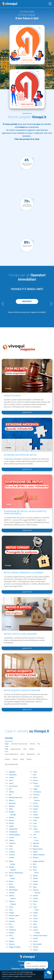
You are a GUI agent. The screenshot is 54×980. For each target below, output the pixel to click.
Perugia (11, 913)
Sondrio (36, 896)
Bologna (12, 812)
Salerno (35, 879)
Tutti (6, 749)
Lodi (34, 835)
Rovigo (35, 876)
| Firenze (36, 786)
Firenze (35, 783)
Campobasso (13, 832)
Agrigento (12, 772)
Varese (35, 927)
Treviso (35, 918)
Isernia (35, 812)
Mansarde (31, 754)
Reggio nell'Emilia (39, 861)
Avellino (12, 792)
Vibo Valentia (37, 944)
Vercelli (35, 938)
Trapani (35, 913)
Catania (11, 840)
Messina (36, 858)
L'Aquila (36, 815)
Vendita (9, 738)
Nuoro (11, 884)
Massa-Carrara (38, 849)
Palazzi (7, 759)
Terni (35, 904)
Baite (22, 759)
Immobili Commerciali (19, 744)
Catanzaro (12, 843)
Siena (35, 887)
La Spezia (36, 818)
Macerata (36, 843)
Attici (22, 754)
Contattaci (24, 965)
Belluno (11, 800)
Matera (35, 852)
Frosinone (36, 795)
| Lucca (36, 840)
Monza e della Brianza (16, 873)
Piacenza (12, 921)
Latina (35, 820)
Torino (35, 907)
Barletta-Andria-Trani (16, 798)
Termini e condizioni (28, 969)
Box (39, 744)
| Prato (12, 938)
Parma (11, 907)
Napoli (11, 876)
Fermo (35, 778)
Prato (11, 936)
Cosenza (12, 852)
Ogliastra (12, 887)
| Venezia (36, 933)
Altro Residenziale (11, 764)
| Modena (12, 870)
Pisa (10, 924)
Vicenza (36, 947)
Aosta (11, 780)
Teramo (36, 901)
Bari (10, 795)
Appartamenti (16, 749)
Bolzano (12, 818)
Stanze (29, 759)
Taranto (36, 898)
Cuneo (35, 772)
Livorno (35, 829)
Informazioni (6, 979)
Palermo (12, 901)
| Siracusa (37, 893)
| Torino (36, 910)
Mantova (36, 846)
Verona (35, 941)
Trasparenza (16, 969)
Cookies (40, 969)
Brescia (11, 820)
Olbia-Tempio (13, 890)
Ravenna (12, 944)
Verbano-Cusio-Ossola (40, 936)
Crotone (12, 858)
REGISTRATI (27, 301)
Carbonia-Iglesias (15, 835)
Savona (35, 884)
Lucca (35, 838)
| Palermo (13, 904)
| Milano (12, 864)
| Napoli (12, 879)
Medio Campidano (39, 855)
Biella (11, 809)
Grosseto (36, 806)
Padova (11, 896)
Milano (11, 861)
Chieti (11, 846)
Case (7, 744)
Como (11, 849)
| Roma (36, 873)
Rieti (34, 864)
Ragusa (11, 941)
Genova (35, 798)
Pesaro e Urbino (14, 916)
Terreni (32, 744)
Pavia (11, 910)
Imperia (35, 809)
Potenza (12, 933)
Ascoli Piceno (13, 786)
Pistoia (11, 927)
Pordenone (12, 930)
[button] (3, 304)
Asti (10, 789)
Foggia (35, 789)
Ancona (11, 778)
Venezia (36, 930)
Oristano (12, 893)
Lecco (35, 826)
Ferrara (35, 780)
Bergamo (12, 806)
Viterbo (35, 950)
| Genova (36, 800)
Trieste (35, 921)
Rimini (35, 867)
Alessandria (13, 775)
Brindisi (11, 823)
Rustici (15, 759)
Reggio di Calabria (15, 947)
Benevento (12, 803)
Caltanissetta (13, 829)
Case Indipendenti (11, 754)
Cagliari (11, 826)
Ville (25, 749)
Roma (35, 870)
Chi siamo (22, 961)
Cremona (12, 855)
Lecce (35, 823)
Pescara (12, 918)
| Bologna (13, 815)
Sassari (35, 881)
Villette (32, 749)
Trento (35, 916)
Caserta (12, 838)
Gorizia (35, 803)
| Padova (12, 898)
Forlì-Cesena (37, 792)
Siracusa (36, 890)
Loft (38, 754)
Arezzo (11, 783)
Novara (11, 881)
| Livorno (36, 832)
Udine (35, 924)
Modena (12, 867)
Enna (35, 775)
